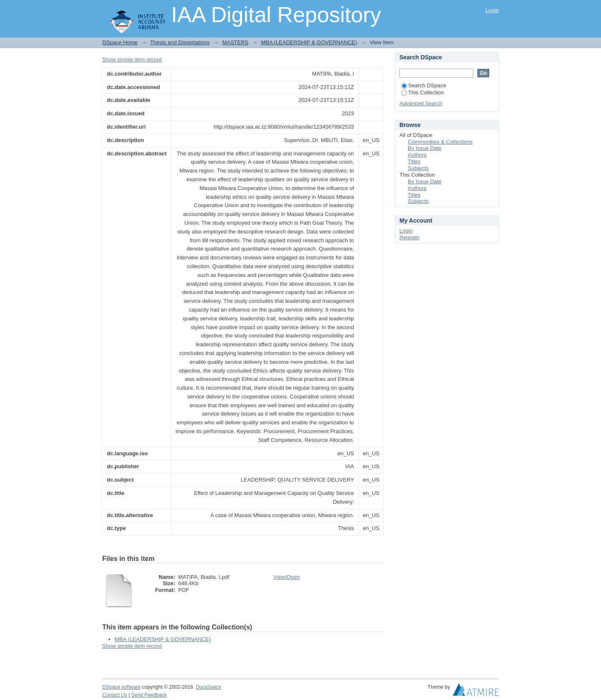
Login (492, 10)
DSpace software (121, 687)
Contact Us (115, 695)
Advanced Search (421, 103)
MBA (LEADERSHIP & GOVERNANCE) (309, 42)
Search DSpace (424, 85)
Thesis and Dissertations (180, 42)
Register (409, 237)
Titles (414, 161)
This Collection (423, 93)
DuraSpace (208, 687)
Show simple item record (132, 60)
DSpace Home (120, 42)
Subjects (418, 168)
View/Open (287, 577)
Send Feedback (149, 695)
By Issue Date (425, 148)
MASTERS (235, 42)
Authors (417, 155)
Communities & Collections (440, 142)
